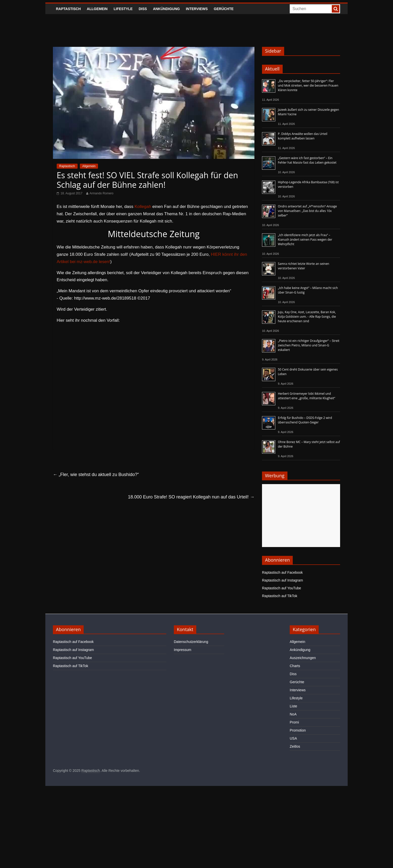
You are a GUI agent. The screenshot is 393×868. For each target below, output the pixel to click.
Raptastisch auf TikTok (280, 596)
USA (293, 738)
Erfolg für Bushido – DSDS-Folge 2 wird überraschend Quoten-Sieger (305, 420)
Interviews (197, 9)
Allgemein (97, 9)
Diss (143, 9)
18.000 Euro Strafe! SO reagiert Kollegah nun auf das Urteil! (191, 497)
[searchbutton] (336, 9)
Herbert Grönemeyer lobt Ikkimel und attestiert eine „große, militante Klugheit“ (306, 396)
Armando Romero (102, 193)
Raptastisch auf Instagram (283, 580)
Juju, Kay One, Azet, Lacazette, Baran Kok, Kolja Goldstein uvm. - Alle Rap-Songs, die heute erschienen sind (307, 317)
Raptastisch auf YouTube (282, 588)
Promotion (298, 730)
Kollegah (143, 207)
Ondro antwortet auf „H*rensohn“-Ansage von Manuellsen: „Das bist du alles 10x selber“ (307, 211)
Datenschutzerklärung (191, 642)
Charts (295, 666)
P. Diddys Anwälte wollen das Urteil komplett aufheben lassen (303, 136)
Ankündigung (166, 9)
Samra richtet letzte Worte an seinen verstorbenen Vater (304, 266)
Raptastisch (68, 9)
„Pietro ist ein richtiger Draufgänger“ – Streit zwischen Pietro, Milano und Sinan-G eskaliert (309, 345)
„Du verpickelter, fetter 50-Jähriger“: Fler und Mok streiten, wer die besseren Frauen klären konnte (308, 85)
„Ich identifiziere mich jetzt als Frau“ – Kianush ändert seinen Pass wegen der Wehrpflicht (305, 240)
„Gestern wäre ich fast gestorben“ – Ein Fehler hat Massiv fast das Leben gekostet (307, 160)
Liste (293, 706)
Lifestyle (123, 9)
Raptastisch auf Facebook (282, 572)
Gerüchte (224, 9)
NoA (293, 714)
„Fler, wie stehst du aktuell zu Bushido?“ (96, 475)
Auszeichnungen (303, 658)
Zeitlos (295, 746)
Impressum (183, 650)
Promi (294, 722)
